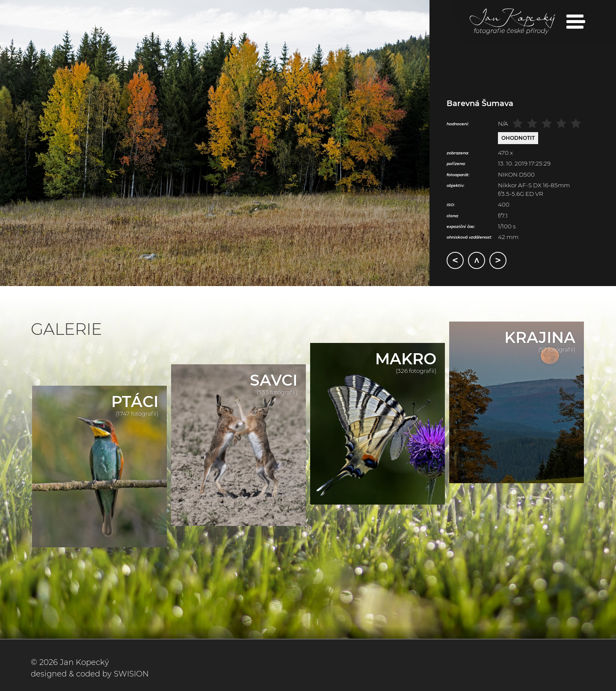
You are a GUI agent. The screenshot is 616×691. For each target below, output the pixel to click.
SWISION (131, 674)
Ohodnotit (518, 138)
